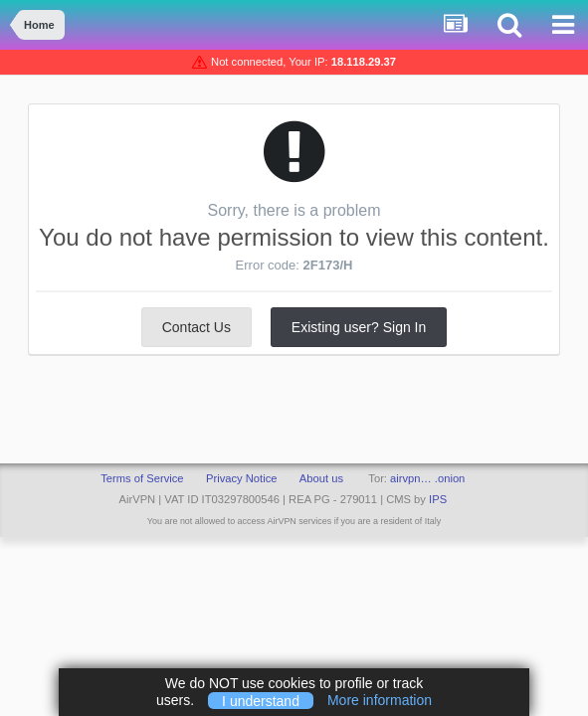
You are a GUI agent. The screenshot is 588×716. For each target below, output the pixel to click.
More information (380, 700)
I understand (261, 700)
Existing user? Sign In (359, 327)
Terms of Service (142, 478)
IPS (438, 499)
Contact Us (196, 327)
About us (321, 478)
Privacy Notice (242, 478)
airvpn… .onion (427, 478)
